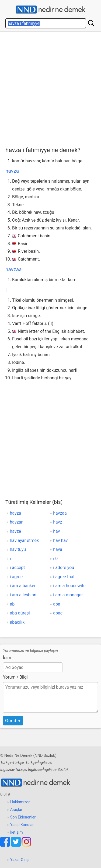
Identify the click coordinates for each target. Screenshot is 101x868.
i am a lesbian (23, 595)
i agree (16, 577)
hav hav (60, 540)
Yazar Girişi (20, 860)
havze (15, 531)
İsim (7, 658)
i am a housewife (69, 586)
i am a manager (68, 595)
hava (58, 549)
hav (56, 531)
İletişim (17, 832)
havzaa (14, 269)
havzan (17, 522)
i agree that (64, 577)
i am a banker (23, 586)
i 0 (55, 559)
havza (12, 171)
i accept (18, 568)
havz (58, 522)
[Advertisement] (50, 88)
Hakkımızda (20, 802)
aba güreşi (20, 613)
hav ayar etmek (25, 540)
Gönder (13, 721)
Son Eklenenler (23, 817)
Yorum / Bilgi (15, 677)
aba (57, 604)
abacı (58, 613)
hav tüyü (18, 549)
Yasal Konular (22, 825)
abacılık (17, 622)
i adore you (64, 568)
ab (12, 604)
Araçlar (16, 810)
